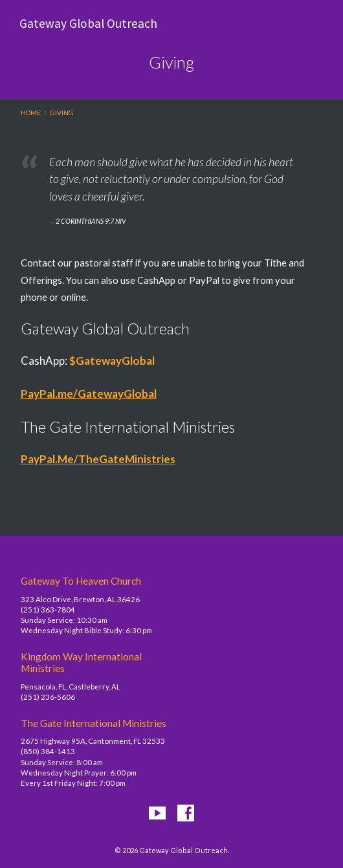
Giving (62, 113)
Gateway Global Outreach (88, 23)
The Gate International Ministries (94, 723)
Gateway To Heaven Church (81, 581)
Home (31, 113)
